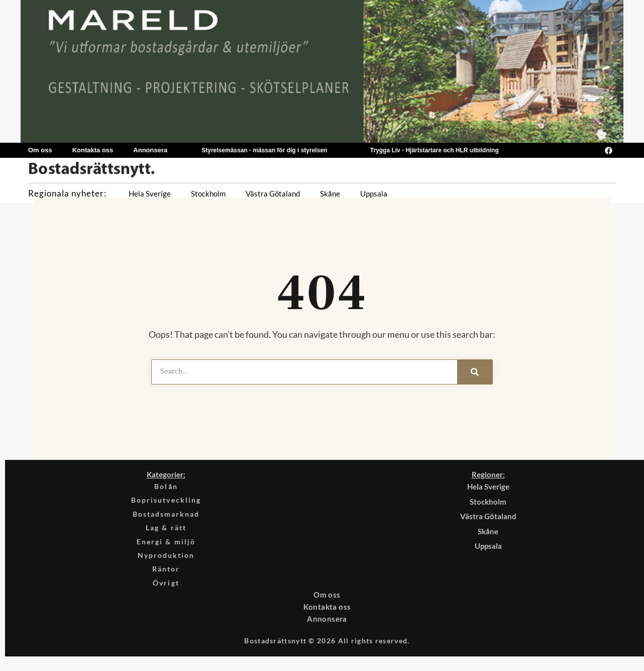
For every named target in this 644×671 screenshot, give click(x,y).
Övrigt (166, 591)
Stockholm (208, 194)
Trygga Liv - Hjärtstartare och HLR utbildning (435, 150)
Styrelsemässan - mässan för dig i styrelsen (264, 150)
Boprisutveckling (166, 502)
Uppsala (374, 194)
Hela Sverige (150, 194)
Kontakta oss (93, 150)
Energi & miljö (166, 546)
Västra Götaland (273, 194)
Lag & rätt (166, 531)
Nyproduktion (166, 561)
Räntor (166, 576)
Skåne (330, 194)
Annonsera (150, 150)
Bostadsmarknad (166, 516)
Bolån (166, 487)
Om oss (40, 150)
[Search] (475, 372)
